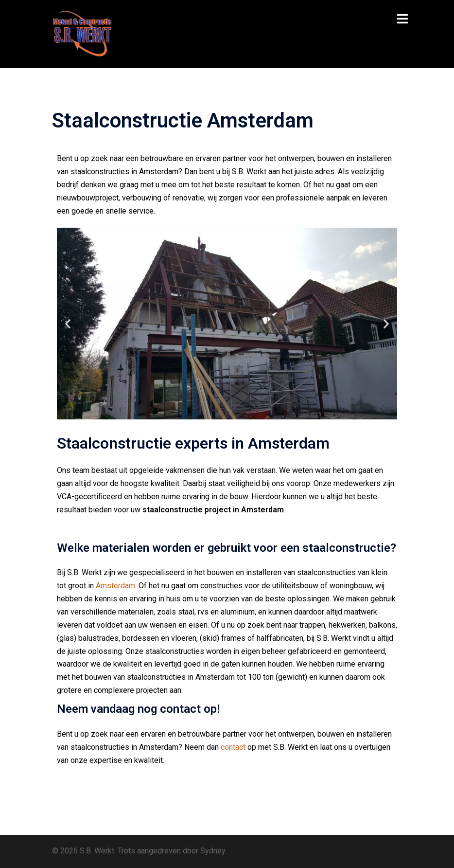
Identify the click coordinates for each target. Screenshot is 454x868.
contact (233, 747)
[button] (68, 323)
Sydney (213, 851)
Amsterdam (115, 586)
